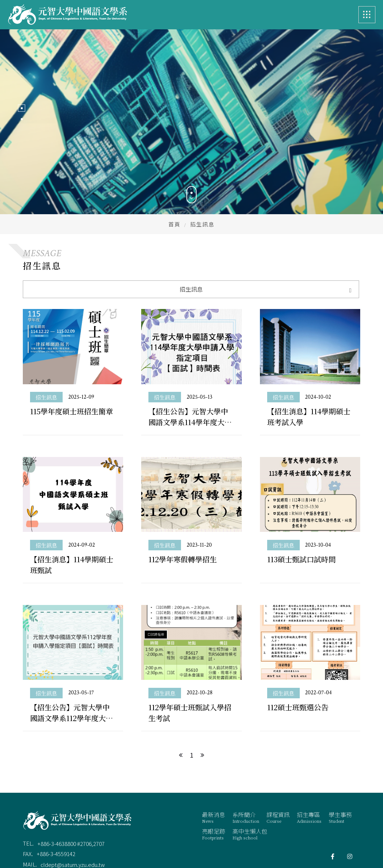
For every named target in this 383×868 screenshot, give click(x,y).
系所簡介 (246, 784)
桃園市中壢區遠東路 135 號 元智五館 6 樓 (89, 842)
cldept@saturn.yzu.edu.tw (73, 831)
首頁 (174, 191)
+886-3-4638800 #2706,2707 (71, 810)
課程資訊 (278, 784)
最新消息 (214, 784)
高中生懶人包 (250, 801)
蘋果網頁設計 (342, 839)
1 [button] (22, 92)
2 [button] (22, 102)
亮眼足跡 (214, 801)
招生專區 (309, 784)
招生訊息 (46, 363)
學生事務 (340, 784)
